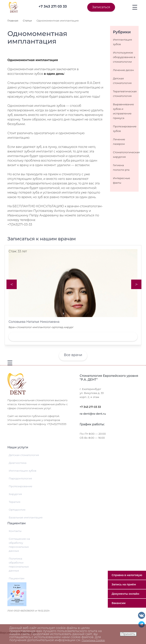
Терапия (15, 502)
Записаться (101, 7)
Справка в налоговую (127, 575)
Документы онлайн (125, 594)
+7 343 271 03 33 (90, 407)
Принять (128, 634)
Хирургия (15, 494)
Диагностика (18, 463)
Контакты (15, 531)
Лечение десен (123, 70)
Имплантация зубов (23, 471)
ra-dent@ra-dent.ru (93, 414)
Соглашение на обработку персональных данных (19, 545)
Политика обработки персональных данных (19, 565)
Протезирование (21, 486)
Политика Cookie (93, 640)
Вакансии (119, 603)
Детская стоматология (24, 455)
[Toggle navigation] (135, 7)
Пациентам (17, 578)
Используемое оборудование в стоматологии (124, 57)
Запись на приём (124, 584)
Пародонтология (20, 478)
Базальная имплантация (26, 517)
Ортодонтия (17, 510)
